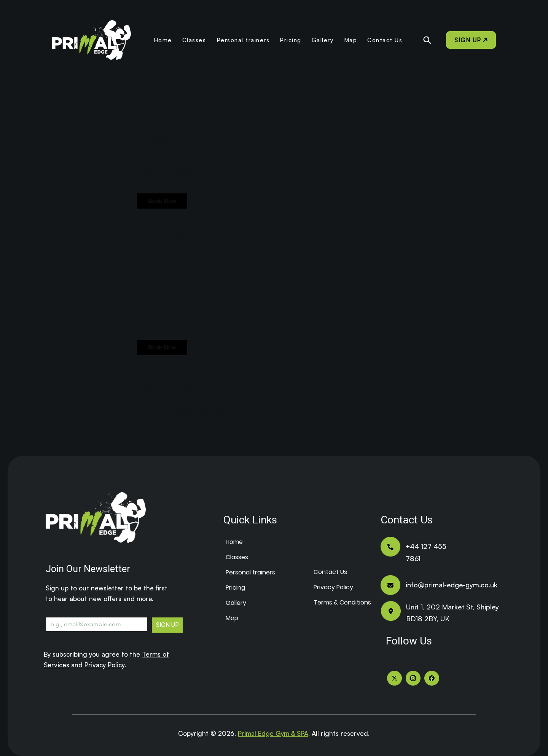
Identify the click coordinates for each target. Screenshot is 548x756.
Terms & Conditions (332, 602)
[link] (162, 201)
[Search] (427, 40)
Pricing (235, 588)
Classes (237, 557)
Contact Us (330, 572)
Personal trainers (244, 572)
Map (232, 618)
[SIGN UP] (471, 40)
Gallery (236, 603)
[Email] (94, 624)
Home (234, 542)
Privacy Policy (332, 587)
